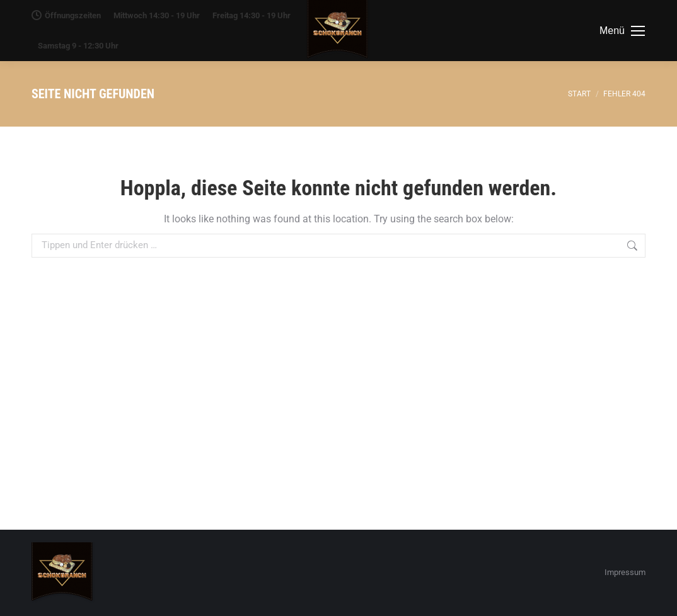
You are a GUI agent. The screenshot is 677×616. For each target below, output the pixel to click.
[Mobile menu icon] (622, 31)
